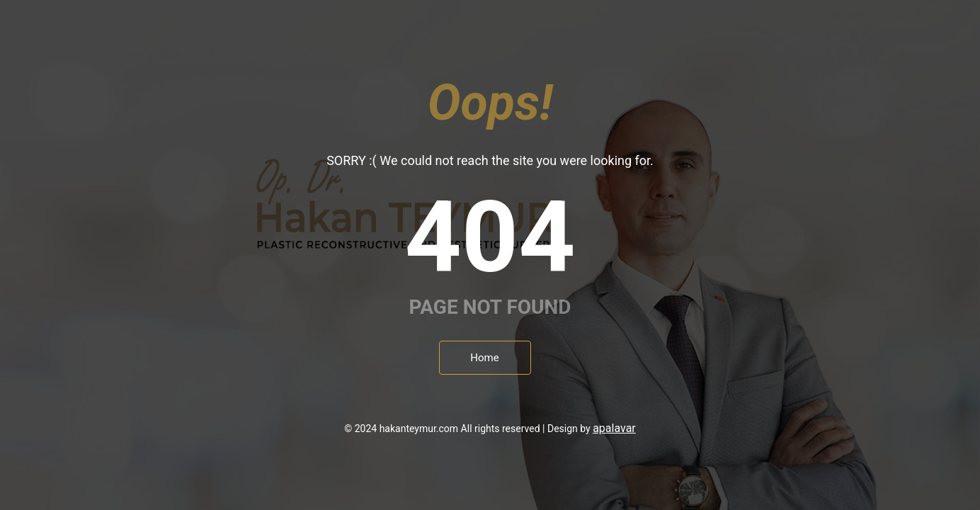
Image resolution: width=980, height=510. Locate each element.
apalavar (614, 428)
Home (484, 358)
